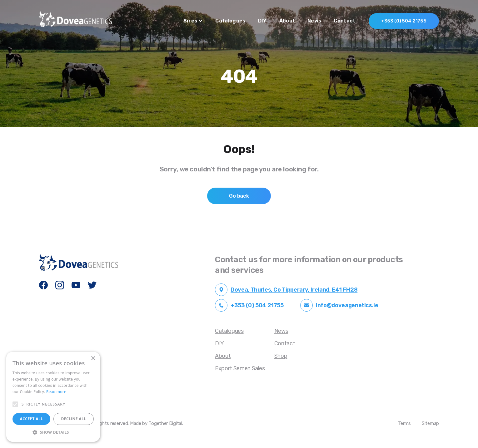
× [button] (93, 359)
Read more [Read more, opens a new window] (56, 392)
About (287, 21)
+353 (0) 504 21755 (404, 21)
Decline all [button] (74, 419)
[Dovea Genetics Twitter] (92, 285)
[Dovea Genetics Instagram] (60, 285)
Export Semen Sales (240, 368)
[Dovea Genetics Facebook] (44, 285)
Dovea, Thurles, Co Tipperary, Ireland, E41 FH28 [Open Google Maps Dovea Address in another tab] (286, 290)
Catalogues (230, 21)
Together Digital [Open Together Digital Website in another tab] (165, 423)
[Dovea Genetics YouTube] (76, 285)
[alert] (53, 397)
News (314, 21)
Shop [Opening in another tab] (281, 356)
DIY (262, 21)
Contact (344, 21)
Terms (405, 423)
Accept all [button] (32, 419)
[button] (53, 432)
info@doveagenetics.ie (339, 305)
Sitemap (430, 423)
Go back (239, 196)
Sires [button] (193, 21)
